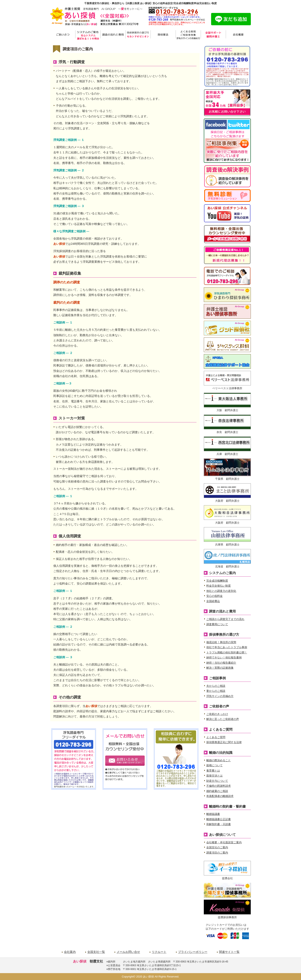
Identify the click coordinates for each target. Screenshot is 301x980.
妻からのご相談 (216, 691)
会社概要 (238, 35)
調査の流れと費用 (113, 35)
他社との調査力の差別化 (221, 591)
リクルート (159, 952)
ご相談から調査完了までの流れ (225, 619)
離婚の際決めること (219, 760)
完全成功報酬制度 (217, 581)
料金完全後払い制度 (219, 586)
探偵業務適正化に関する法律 (224, 742)
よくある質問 (188, 35)
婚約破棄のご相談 (217, 791)
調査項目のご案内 (217, 853)
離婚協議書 (213, 814)
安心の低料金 (214, 596)
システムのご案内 (88, 35)
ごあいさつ (63, 35)
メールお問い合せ (128, 952)
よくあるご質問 (216, 737)
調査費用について (217, 624)
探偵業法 (163, 35)
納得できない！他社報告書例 (224, 657)
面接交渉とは (214, 776)
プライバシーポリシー (193, 952)
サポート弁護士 (213, 35)
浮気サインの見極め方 (220, 696)
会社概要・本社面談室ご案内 (224, 842)
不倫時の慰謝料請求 (219, 786)
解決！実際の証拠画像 (220, 668)
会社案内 (70, 952)
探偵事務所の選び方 (138, 35)
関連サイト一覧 (229, 952)
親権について (214, 765)
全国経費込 (213, 601)
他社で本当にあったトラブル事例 (227, 647)
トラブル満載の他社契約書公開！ (227, 652)
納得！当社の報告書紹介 (221, 663)
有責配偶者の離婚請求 (220, 796)
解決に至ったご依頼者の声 (223, 719)
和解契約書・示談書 (219, 824)
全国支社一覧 (96, 952)
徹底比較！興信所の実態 (221, 642)
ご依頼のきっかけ (217, 714)
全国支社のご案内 (217, 847)
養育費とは (213, 771)
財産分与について (217, 781)
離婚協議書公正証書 (219, 819)
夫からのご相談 (216, 686)
